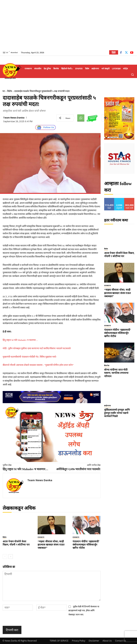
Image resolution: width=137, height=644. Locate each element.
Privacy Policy (79, 641)
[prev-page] (5, 557)
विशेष (10, 91)
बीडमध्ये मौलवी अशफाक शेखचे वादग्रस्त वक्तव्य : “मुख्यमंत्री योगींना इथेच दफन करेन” (38, 365)
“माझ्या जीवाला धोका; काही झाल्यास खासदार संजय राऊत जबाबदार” (51, 545)
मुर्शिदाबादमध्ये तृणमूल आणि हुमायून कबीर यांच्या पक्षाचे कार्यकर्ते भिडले (117, 413)
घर (4, 91)
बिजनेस (107, 366)
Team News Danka (14, 118)
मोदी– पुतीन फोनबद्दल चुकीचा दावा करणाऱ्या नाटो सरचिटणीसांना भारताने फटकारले (37, 348)
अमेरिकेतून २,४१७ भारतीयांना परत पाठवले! (78, 469)
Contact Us (120, 641)
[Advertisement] (68, 25)
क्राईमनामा (107, 406)
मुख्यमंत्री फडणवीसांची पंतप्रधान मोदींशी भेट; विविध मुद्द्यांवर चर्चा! (30, 357)
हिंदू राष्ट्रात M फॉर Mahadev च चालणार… (20, 340)
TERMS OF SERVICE (59, 641)
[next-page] (11, 557)
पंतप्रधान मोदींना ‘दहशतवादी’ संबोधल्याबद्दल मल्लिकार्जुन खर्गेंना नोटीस (86, 545)
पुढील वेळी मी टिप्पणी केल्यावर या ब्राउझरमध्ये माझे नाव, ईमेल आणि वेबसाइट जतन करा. (84, 611)
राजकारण (41, 537)
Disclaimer (94, 641)
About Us (107, 641)
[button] (132, 74)
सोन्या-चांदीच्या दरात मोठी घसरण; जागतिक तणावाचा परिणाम (116, 373)
